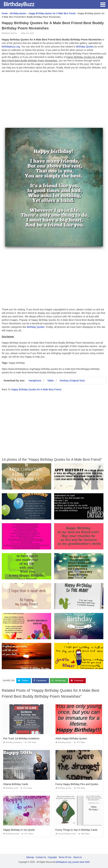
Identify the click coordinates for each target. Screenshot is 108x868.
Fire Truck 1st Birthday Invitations (21, 738)
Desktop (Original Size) (72, 381)
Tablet (50, 381)
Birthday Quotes (9, 33)
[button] (103, 4)
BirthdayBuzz (19, 4)
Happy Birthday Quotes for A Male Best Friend (36, 389)
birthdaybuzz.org (11, 47)
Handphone (35, 381)
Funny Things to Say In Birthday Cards (76, 830)
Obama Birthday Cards (16, 784)
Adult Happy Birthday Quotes (71, 738)
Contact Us (41, 857)
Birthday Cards (11, 788)
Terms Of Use (65, 857)
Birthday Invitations (13, 742)
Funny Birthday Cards (66, 834)
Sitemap (30, 857)
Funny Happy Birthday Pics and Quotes (77, 784)
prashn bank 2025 (81, 862)
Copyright (52, 857)
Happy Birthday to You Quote (19, 830)
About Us (77, 857)
